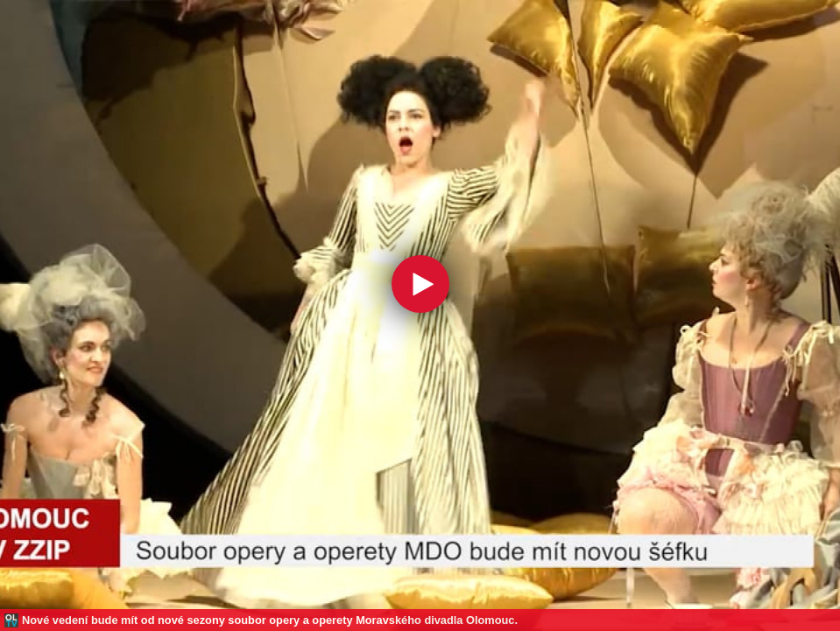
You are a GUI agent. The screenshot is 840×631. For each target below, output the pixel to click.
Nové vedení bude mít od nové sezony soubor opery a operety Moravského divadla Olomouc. (270, 620)
